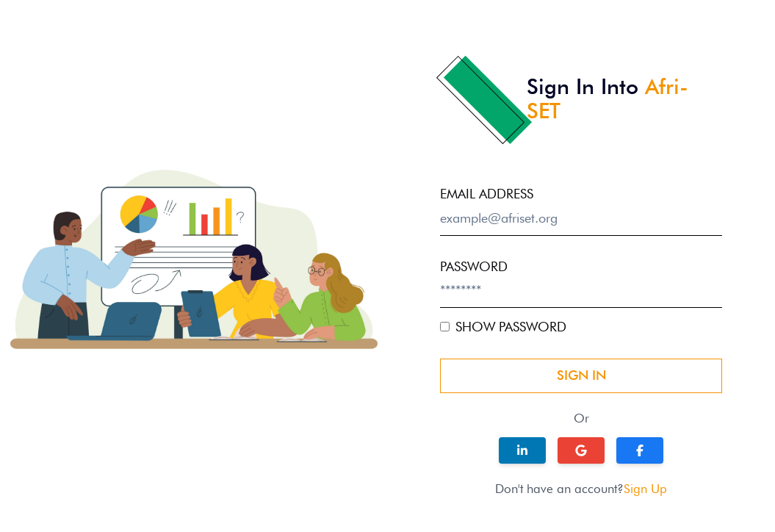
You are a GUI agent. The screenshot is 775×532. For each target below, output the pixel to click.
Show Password (511, 327)
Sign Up (645, 488)
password (474, 266)
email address (487, 194)
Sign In (581, 375)
